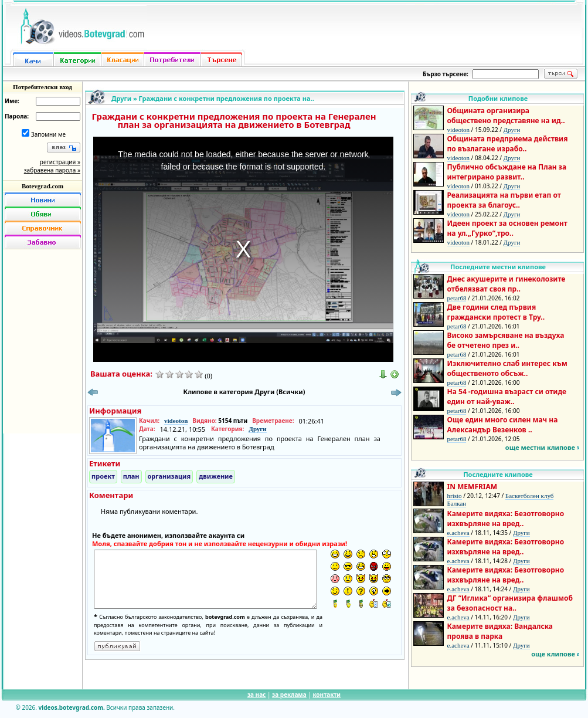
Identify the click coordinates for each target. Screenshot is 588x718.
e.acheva (458, 533)
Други (121, 98)
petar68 (457, 298)
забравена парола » (52, 170)
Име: (12, 101)
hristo (455, 496)
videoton (176, 421)
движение (216, 476)
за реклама (289, 695)
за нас (256, 695)
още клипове (553, 654)
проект (103, 476)
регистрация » (60, 162)
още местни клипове (540, 447)
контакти (327, 695)
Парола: (17, 116)
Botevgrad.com (43, 186)
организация (169, 476)
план (131, 476)
